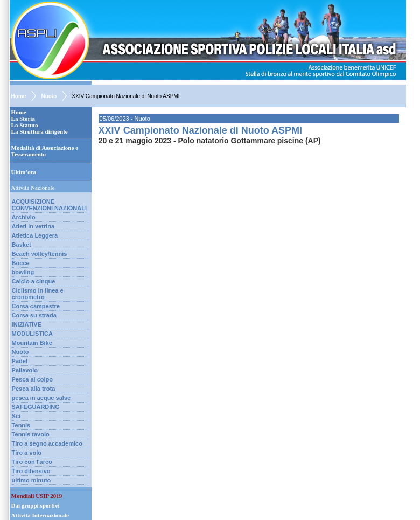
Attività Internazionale (40, 515)
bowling (23, 272)
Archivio (24, 217)
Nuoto (49, 96)
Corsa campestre (36, 306)
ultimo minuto (31, 480)
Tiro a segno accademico (47, 443)
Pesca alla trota (34, 389)
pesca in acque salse (41, 398)
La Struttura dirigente (40, 131)
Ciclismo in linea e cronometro (38, 294)
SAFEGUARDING (36, 407)
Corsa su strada (34, 315)
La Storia (23, 119)
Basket (22, 245)
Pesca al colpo (32, 379)
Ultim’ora (24, 172)
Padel (20, 361)
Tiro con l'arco (32, 462)
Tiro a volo (27, 453)
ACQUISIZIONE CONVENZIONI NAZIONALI (49, 205)
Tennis (21, 425)
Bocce (21, 263)
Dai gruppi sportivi (36, 505)
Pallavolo (25, 370)
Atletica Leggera (35, 235)
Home (19, 96)
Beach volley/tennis (40, 254)
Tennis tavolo (31, 434)
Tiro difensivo (31, 471)
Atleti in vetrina (33, 226)
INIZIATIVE (27, 324)
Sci (16, 416)
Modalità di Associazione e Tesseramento (45, 151)
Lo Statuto (25, 125)
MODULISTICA (32, 334)
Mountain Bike (32, 343)
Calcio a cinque (34, 281)
